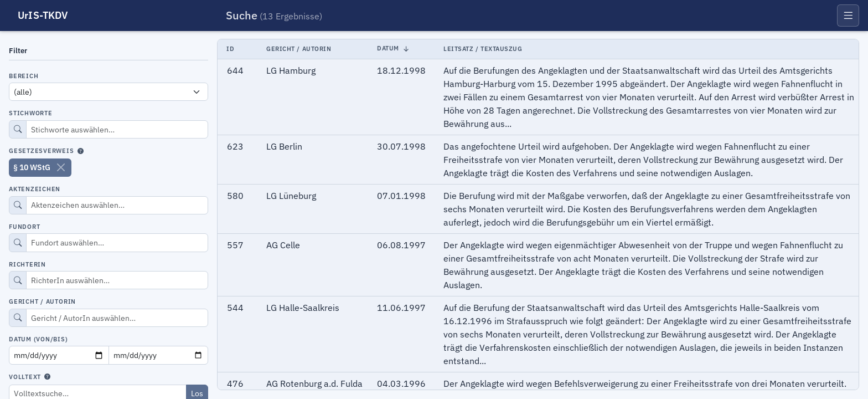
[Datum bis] (159, 355)
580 (235, 196)
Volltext (25, 377)
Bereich (24, 76)
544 (235, 308)
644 (235, 70)
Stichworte (31, 113)
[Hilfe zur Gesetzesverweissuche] (81, 152)
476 (235, 383)
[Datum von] (59, 355)
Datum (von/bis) (38, 339)
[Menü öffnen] (848, 16)
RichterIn (27, 264)
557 (235, 245)
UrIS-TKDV (43, 15)
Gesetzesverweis (42, 151)
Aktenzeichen (35, 189)
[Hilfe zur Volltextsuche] (47, 378)
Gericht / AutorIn (42, 301)
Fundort (24, 227)
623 (235, 146)
